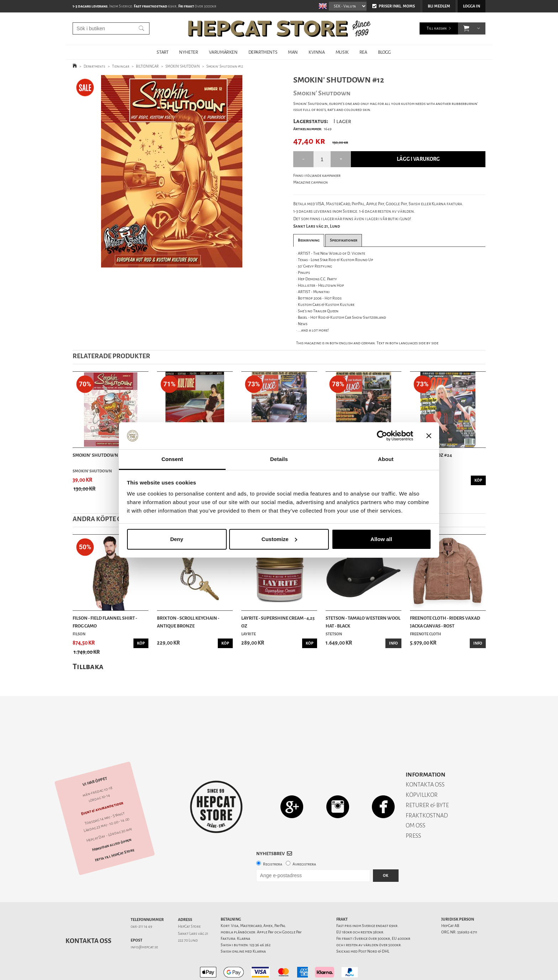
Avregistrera (304, 839)
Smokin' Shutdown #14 (99, 455)
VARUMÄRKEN (223, 52)
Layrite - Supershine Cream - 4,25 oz (278, 622)
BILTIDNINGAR (147, 66)
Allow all (381, 539)
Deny (177, 539)
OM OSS (415, 801)
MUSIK (342, 52)
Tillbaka (88, 666)
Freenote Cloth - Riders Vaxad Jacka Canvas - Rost (445, 622)
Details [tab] (279, 459)
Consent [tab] (172, 459)
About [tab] (386, 459)
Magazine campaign (310, 182)
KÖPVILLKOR (422, 770)
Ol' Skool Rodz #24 (431, 455)
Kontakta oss (88, 916)
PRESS (413, 811)
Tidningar (121, 66)
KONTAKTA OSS (425, 760)
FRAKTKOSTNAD (427, 791)
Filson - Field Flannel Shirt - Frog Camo (105, 622)
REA (363, 52)
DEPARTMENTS (263, 52)
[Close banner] (429, 436)
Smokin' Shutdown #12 (225, 66)
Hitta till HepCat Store (115, 830)
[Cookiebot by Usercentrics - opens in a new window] (382, 436)
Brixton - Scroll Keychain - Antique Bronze (188, 622)
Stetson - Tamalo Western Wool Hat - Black (363, 622)
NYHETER (188, 52)
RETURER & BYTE (427, 780)
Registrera (273, 839)
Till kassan (437, 28)
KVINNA (317, 52)
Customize (279, 539)
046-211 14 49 (141, 902)
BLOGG (384, 52)
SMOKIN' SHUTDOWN (183, 66)
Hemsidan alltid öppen (112, 820)
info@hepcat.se (144, 922)
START (162, 52)
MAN (293, 52)
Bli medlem (439, 6)
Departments (94, 66)
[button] (466, 28)
